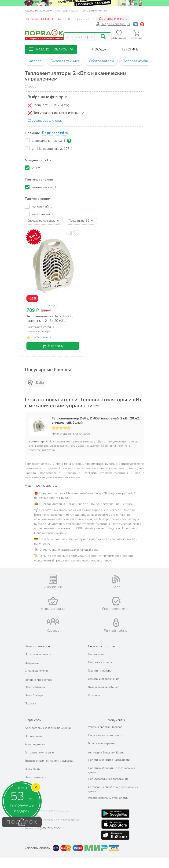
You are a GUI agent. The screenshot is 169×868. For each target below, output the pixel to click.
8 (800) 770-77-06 (81, 19)
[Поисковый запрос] (79, 37)
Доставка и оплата (113, 19)
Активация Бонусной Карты (106, 753)
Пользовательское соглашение (108, 779)
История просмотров (39, 680)
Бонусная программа (102, 743)
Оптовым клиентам (94, 11)
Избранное (32, 663)
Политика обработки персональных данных (111, 770)
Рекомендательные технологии (108, 798)
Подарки (31, 703)
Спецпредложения (37, 671)
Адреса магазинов (39, 11)
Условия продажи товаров (105, 727)
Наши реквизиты (36, 777)
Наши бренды (34, 695)
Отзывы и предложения (104, 679)
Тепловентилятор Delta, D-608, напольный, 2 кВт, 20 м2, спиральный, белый (96, 421)
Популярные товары (38, 654)
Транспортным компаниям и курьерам (50, 761)
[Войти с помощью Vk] (136, 24)
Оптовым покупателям (39, 753)
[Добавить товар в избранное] (76, 233)
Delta (35, 382)
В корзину (53, 346)
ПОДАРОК (22, 822)
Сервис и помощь (101, 646)
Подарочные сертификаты (105, 735)
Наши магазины (35, 687)
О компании (33, 769)
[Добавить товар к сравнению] (69, 233)
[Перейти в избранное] (119, 35)
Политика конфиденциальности (109, 760)
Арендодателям (35, 744)
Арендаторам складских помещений (49, 728)
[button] (51, 49)
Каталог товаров (37, 646)
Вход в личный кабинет (103, 687)
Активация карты (67, 11)
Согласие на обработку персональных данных (113, 789)
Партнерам (33, 720)
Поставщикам (34, 736)
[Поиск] (103, 37)
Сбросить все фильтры (45, 121)
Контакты (94, 695)
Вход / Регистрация (113, 24)
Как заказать (96, 654)
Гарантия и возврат (100, 671)
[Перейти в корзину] (137, 35)
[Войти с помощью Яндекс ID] (142, 24)
